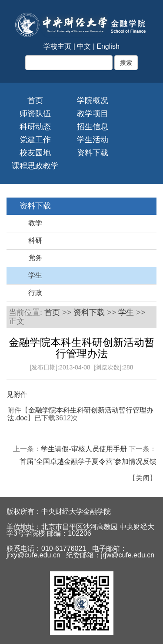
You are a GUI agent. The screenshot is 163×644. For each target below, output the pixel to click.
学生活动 (93, 140)
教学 (35, 223)
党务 (35, 258)
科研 (35, 240)
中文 (84, 46)
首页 (35, 101)
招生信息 (93, 127)
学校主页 (57, 46)
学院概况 (93, 101)
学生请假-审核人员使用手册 (84, 449)
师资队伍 (35, 114)
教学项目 (93, 114)
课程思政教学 (35, 166)
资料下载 (93, 153)
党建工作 (35, 140)
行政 (35, 293)
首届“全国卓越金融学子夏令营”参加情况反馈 (88, 461)
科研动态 (35, 127)
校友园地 (35, 153)
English (108, 46)
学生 (35, 275)
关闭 (143, 478)
